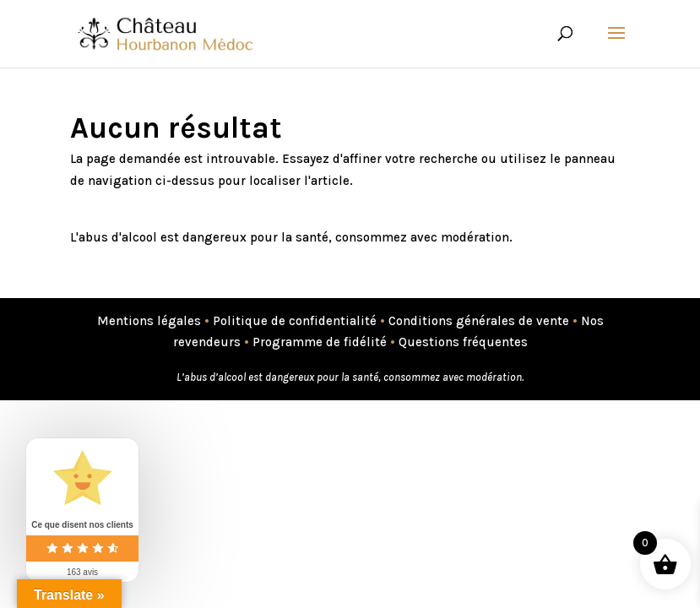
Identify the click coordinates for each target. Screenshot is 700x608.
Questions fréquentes (463, 342)
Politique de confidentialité (295, 321)
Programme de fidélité (320, 342)
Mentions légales (149, 321)
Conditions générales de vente (479, 321)
